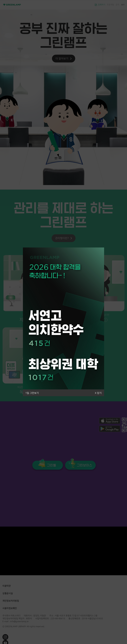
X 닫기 (98, 393)
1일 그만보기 (32, 393)
